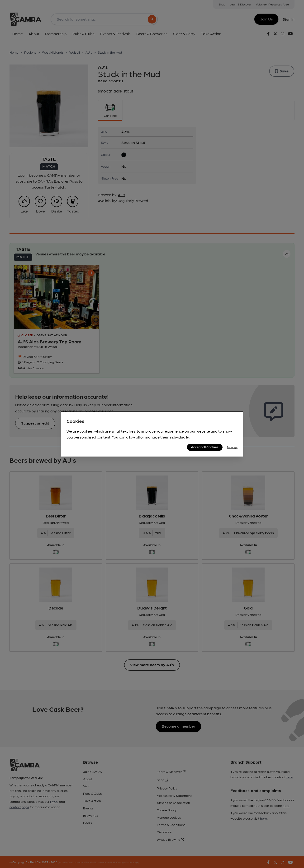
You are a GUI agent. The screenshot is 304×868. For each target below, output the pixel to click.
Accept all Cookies (205, 447)
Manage (232, 447)
